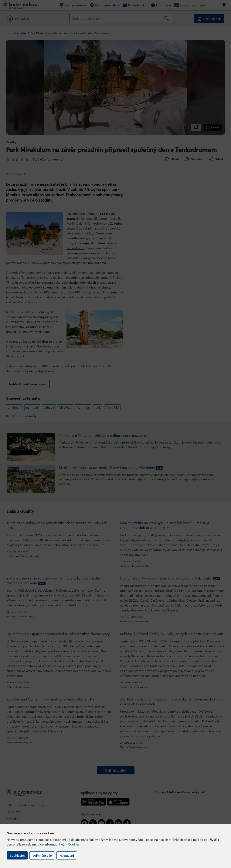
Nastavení (67, 855)
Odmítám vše (42, 855)
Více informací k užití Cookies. (59, 844)
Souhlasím (17, 855)
